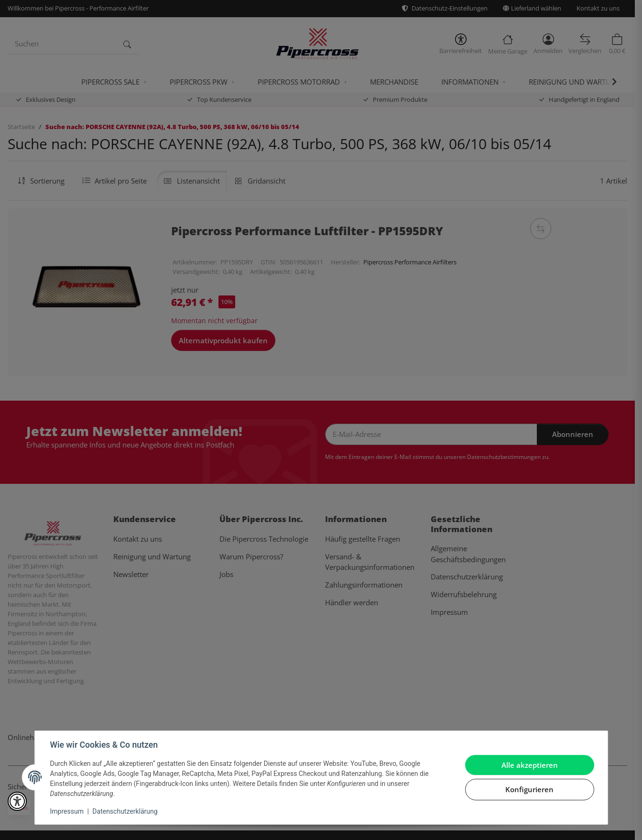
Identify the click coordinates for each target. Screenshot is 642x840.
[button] (17, 801)
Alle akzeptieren (530, 765)
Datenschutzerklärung (125, 811)
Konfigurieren (529, 789)
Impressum (67, 811)
